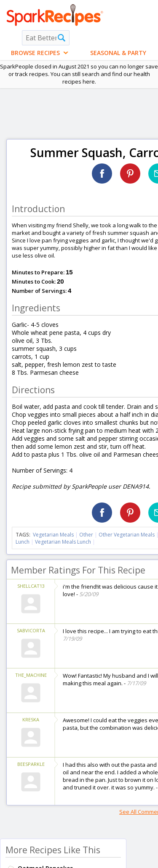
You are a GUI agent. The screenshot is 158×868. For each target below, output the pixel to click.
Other (86, 535)
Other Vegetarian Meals (127, 535)
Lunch (23, 542)
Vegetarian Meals (53, 535)
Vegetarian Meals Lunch (63, 542)
